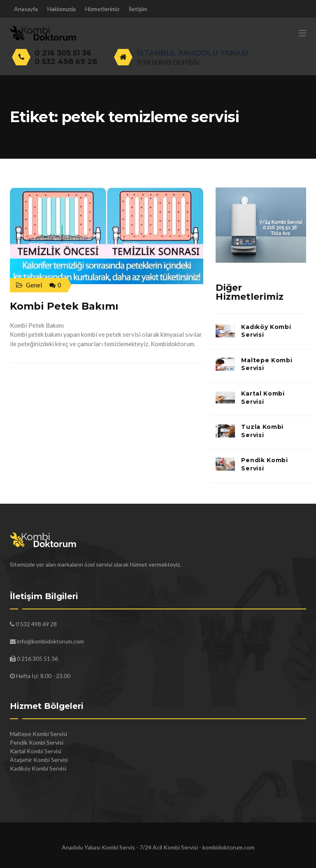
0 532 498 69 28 (66, 62)
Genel (34, 285)
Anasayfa (26, 9)
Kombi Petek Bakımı (64, 306)
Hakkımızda (62, 9)
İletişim (138, 9)
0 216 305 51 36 (63, 53)
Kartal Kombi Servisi (263, 398)
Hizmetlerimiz (102, 9)
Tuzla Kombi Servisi (262, 431)
